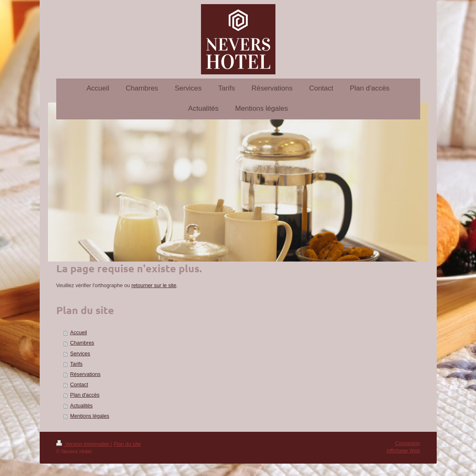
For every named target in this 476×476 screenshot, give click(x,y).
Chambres (82, 343)
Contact (79, 385)
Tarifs (77, 364)
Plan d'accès (85, 395)
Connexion (407, 443)
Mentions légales (90, 416)
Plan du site (127, 444)
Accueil (79, 333)
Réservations (86, 374)
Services (80, 354)
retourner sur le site (154, 286)
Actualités (82, 406)
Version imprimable (84, 444)
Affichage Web (403, 451)
